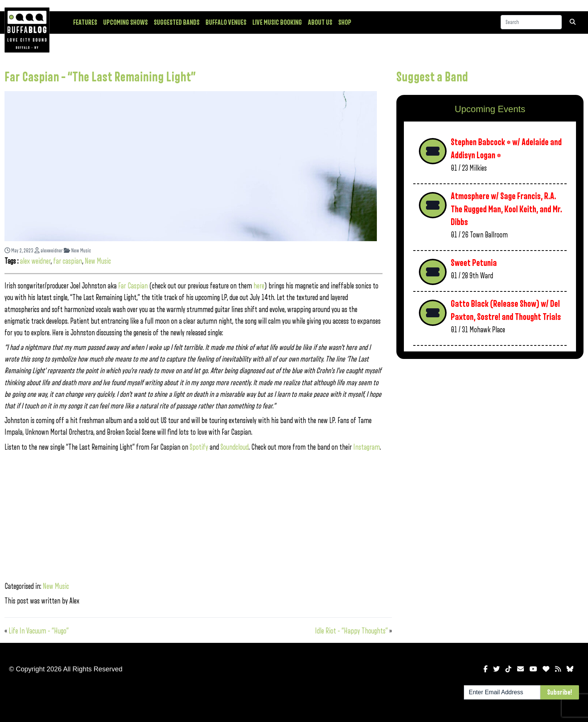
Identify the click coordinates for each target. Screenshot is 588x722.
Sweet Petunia (474, 263)
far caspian (68, 261)
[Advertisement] (490, 423)
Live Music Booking (277, 23)
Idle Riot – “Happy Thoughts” (351, 631)
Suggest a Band (432, 77)
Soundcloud (235, 447)
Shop (345, 23)
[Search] (531, 22)
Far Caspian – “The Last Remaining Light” (100, 77)
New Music (77, 251)
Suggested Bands (177, 23)
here (259, 286)
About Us (320, 23)
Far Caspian (133, 286)
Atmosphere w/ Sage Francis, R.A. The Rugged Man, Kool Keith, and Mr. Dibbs (506, 209)
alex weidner (35, 261)
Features (85, 23)
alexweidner (49, 251)
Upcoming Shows (125, 23)
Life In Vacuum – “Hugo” (39, 631)
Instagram (367, 447)
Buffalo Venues (226, 23)
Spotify (199, 447)
